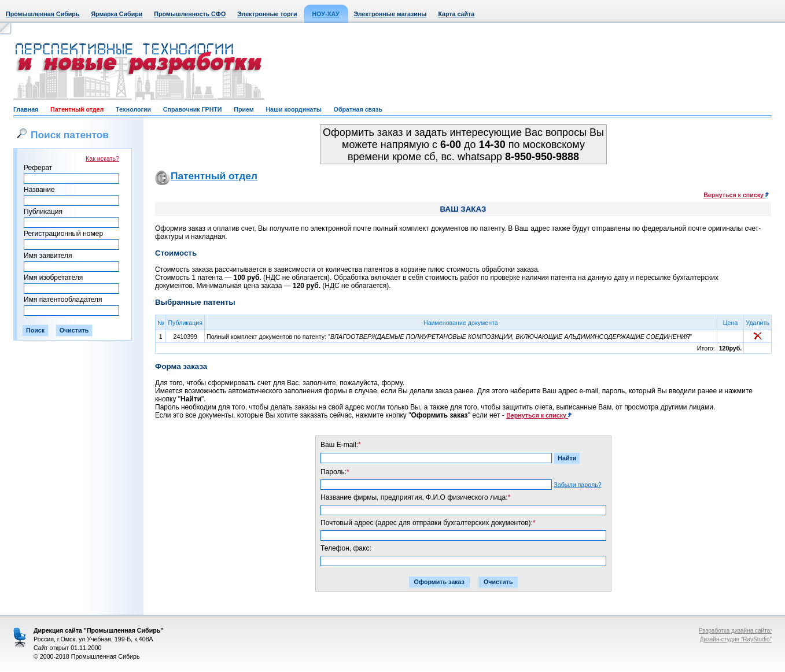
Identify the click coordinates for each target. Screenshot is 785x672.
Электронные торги (267, 14)
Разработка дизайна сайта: (735, 631)
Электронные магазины (390, 14)
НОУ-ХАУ (326, 14)
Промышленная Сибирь (43, 14)
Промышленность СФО (190, 14)
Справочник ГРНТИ (193, 109)
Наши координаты (293, 109)
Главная (26, 109)
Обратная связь (358, 109)
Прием (244, 109)
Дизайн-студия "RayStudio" (736, 639)
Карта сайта (456, 14)
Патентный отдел (77, 109)
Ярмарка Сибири (117, 14)
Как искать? (102, 158)
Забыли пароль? (577, 485)
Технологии (133, 109)
